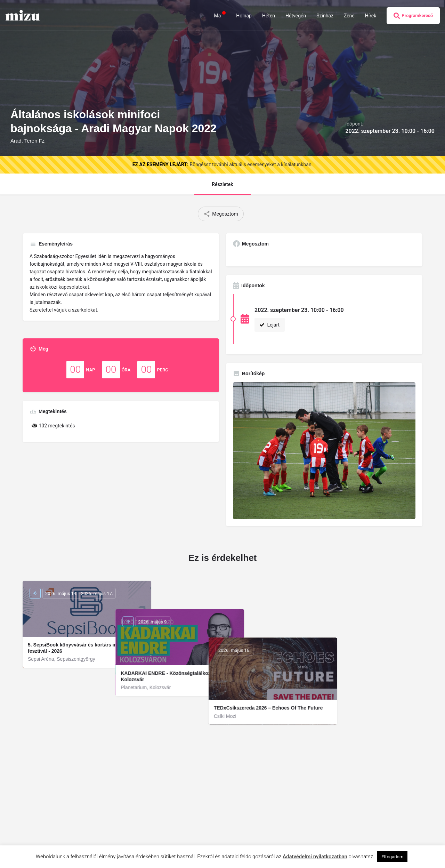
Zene (349, 16)
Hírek (371, 16)
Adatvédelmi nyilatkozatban (315, 857)
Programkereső (413, 16)
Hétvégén (296, 16)
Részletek (222, 184)
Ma (220, 15)
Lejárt (270, 325)
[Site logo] (23, 15)
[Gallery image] (324, 451)
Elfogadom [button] (392, 857)
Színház (325, 16)
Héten (269, 16)
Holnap (244, 16)
